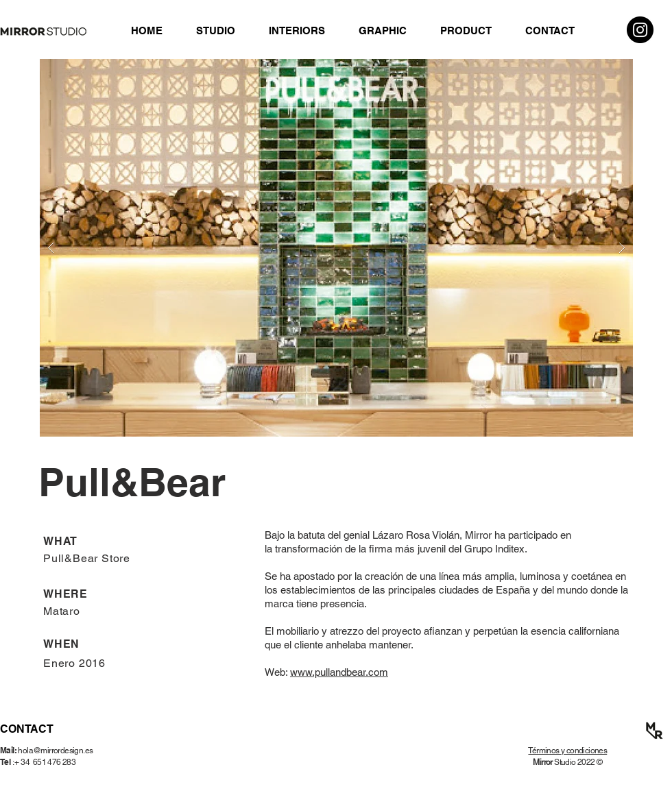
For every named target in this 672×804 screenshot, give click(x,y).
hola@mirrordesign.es (55, 751)
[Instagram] (640, 30)
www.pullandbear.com (339, 672)
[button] (336, 248)
